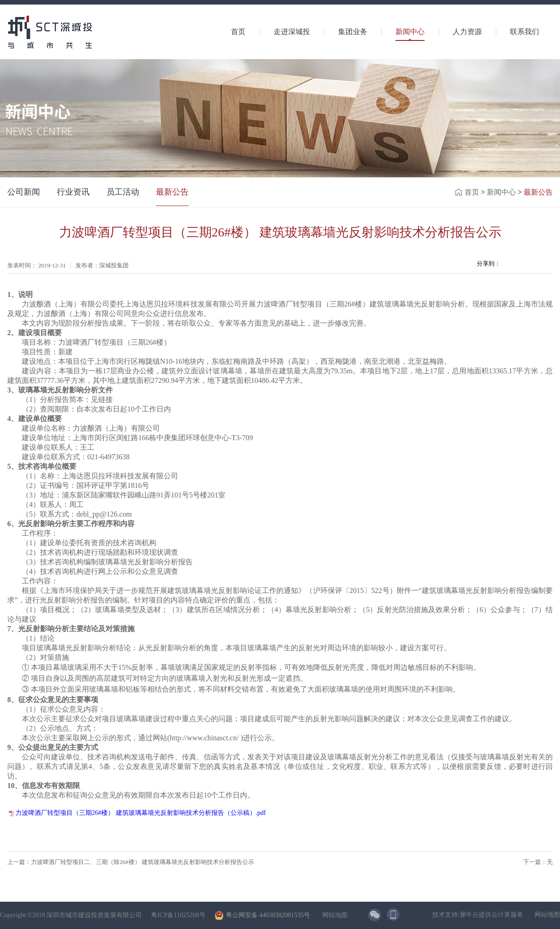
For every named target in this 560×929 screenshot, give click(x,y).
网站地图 (333, 915)
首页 (238, 32)
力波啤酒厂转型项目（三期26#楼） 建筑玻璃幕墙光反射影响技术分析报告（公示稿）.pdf (141, 813)
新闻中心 (501, 192)
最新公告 (538, 192)
